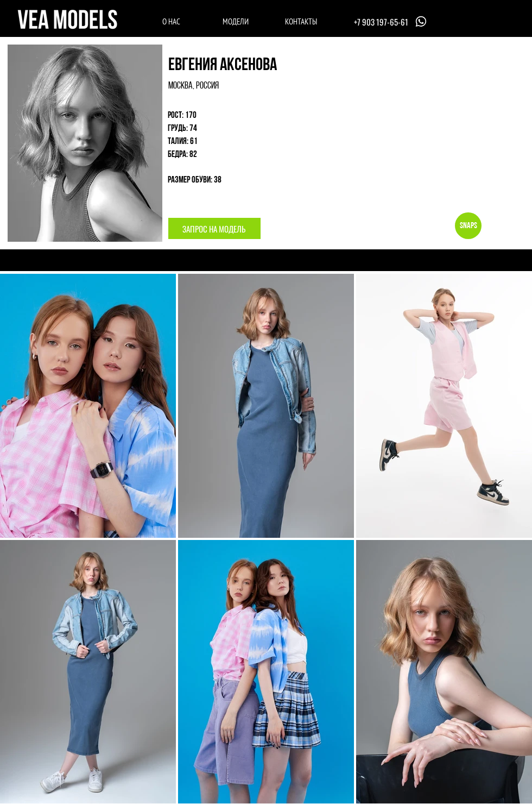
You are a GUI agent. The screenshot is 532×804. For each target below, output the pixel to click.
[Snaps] (468, 226)
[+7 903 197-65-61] (391, 21)
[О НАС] (171, 21)
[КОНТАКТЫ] (301, 21)
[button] (214, 228)
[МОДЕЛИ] (235, 21)
